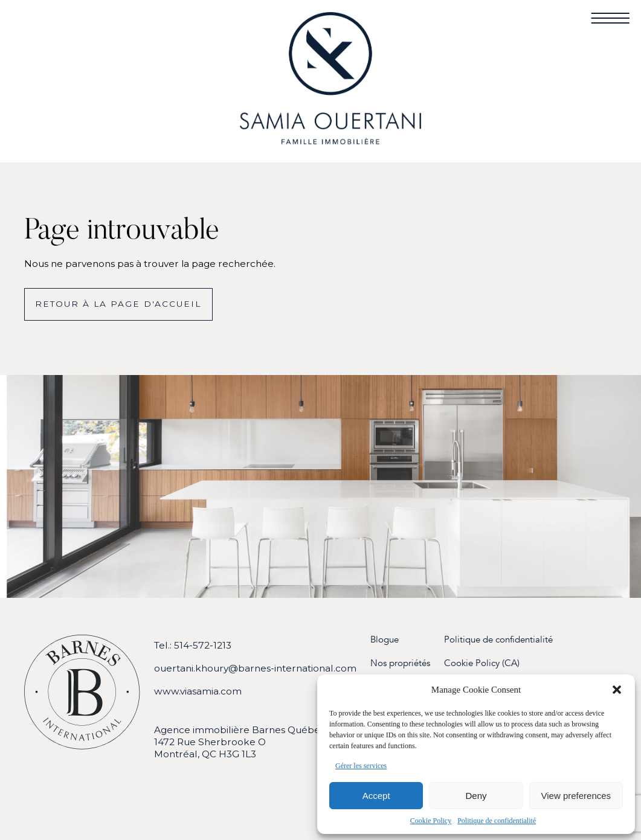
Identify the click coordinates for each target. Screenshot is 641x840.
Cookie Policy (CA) (482, 663)
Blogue (385, 640)
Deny (476, 796)
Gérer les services (361, 766)
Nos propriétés (400, 663)
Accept (376, 796)
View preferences (576, 796)
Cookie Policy (431, 821)
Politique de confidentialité (497, 821)
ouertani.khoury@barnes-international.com (255, 668)
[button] (617, 690)
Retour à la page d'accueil (118, 304)
